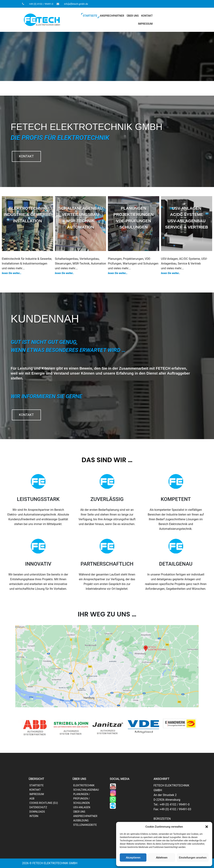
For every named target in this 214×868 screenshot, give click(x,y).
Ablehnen (162, 858)
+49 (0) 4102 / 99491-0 (41, 4)
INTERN (34, 816)
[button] (207, 827)
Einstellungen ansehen (193, 858)
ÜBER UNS (133, 16)
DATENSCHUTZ (38, 807)
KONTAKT (147, 16)
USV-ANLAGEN (82, 807)
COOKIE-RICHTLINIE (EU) (44, 803)
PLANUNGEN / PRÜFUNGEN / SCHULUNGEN (82, 799)
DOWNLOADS (37, 812)
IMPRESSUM (145, 24)
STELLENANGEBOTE (85, 825)
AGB (32, 799)
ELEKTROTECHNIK (84, 785)
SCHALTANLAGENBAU (86, 790)
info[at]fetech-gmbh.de (76, 4)
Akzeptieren (133, 858)
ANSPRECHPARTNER (112, 16)
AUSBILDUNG (81, 820)
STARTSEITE (90, 16)
